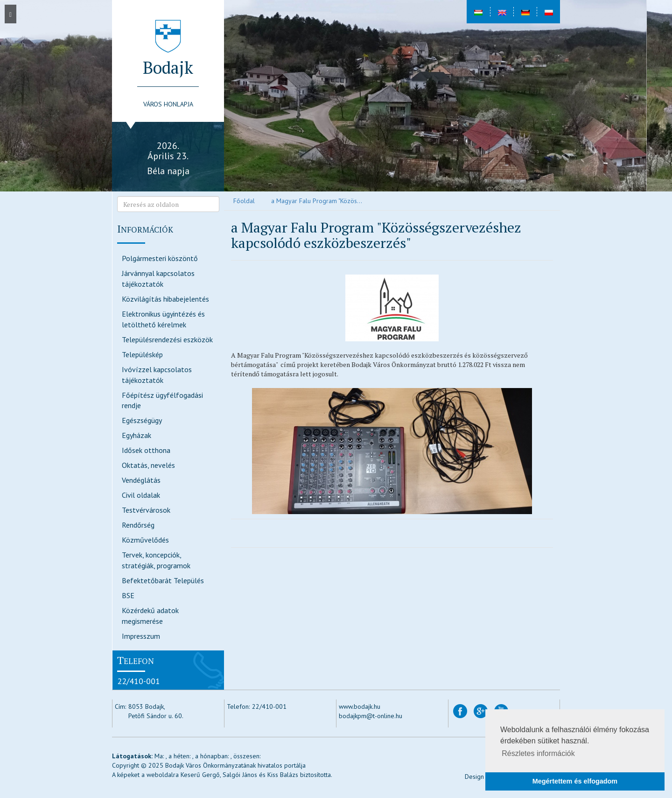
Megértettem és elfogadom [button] (575, 781)
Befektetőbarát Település (163, 580)
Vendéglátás (141, 480)
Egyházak (136, 435)
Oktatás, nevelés (148, 465)
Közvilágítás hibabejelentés (165, 299)
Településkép (142, 354)
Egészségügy (142, 420)
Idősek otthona (146, 450)
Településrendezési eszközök (167, 339)
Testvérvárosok (146, 510)
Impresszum (141, 636)
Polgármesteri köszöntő (160, 258)
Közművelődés (145, 540)
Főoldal (244, 201)
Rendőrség (138, 525)
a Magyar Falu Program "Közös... (317, 201)
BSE (128, 595)
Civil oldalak (141, 495)
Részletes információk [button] (538, 753)
